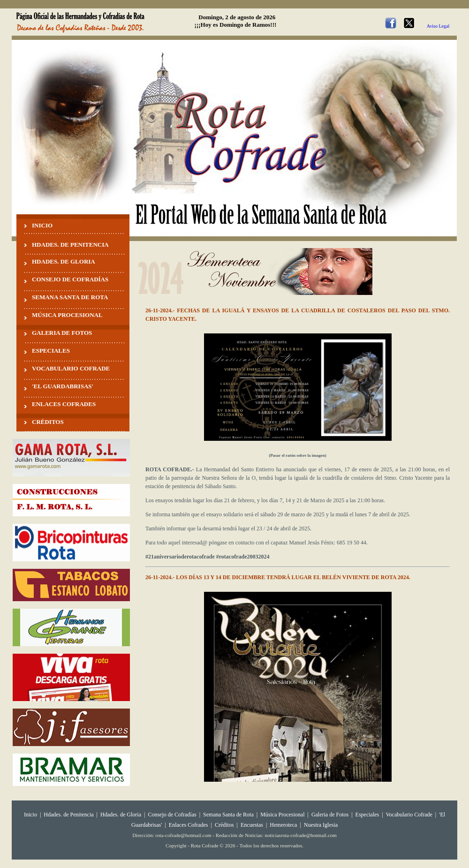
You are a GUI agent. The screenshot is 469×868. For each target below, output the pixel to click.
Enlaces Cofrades (189, 825)
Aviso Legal (438, 26)
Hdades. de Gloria (121, 815)
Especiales (367, 815)
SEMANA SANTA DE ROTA (70, 297)
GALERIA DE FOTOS (62, 333)
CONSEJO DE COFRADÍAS (70, 279)
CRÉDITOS (48, 422)
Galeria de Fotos (330, 815)
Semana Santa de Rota (228, 815)
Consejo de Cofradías (172, 815)
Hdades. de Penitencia (68, 815)
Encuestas (252, 825)
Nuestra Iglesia (321, 825)
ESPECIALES (51, 351)
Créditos (224, 825)
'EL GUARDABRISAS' (63, 386)
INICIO (42, 225)
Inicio (30, 815)
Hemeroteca (283, 825)
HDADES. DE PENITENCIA (70, 245)
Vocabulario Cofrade (409, 815)
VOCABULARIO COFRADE (71, 368)
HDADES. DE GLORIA (64, 261)
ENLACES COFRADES (64, 404)
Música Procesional (282, 815)
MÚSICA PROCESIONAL (67, 315)
